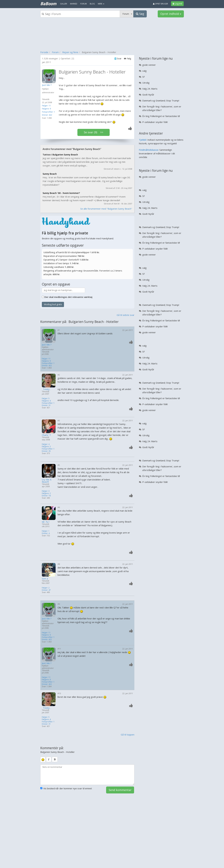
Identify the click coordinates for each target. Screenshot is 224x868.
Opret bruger (160, 4)
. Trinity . (46, 389)
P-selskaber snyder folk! (155, 122)
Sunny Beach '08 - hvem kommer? (61, 193)
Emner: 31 (46, 405)
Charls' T (46, 435)
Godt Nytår (148, 95)
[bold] (55, 759)
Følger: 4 (46, 444)
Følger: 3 (46, 491)
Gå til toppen (128, 735)
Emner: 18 (46, 496)
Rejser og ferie (70, 52)
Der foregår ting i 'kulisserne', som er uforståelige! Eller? (162, 108)
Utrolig (146, 83)
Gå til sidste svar (126, 315)
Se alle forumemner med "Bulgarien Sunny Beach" (106, 209)
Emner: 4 (46, 533)
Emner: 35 (46, 451)
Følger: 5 (46, 398)
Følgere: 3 (46, 447)
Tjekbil (143, 140)
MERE (101, 4)
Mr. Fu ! (46, 522)
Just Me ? (47, 345)
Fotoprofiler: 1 (48, 112)
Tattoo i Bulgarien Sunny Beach (60, 155)
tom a (45, 579)
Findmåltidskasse (149, 150)
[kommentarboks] (87, 775)
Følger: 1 (46, 531)
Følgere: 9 (46, 109)
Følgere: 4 (46, 401)
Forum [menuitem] (84, 4)
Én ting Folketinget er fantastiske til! (161, 116)
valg (144, 71)
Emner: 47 (46, 590)
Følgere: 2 (46, 493)
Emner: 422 (47, 115)
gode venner (149, 65)
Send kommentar (120, 790)
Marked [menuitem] (74, 4)
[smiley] (43, 759)
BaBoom (48, 4)
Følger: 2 (46, 588)
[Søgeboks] (80, 14)
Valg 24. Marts (150, 89)
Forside (44, 52)
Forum (55, 52)
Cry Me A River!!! (47, 481)
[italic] (49, 759)
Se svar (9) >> (94, 132)
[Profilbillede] (50, 76)
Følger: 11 (46, 106)
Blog (92, 4)
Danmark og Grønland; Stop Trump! (161, 101)
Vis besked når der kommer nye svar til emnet (66, 788)
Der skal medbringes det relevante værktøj (68, 297)
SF (144, 77)
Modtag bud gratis (53, 304)
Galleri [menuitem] (64, 4)
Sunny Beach (50, 174)
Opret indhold (171, 14)
